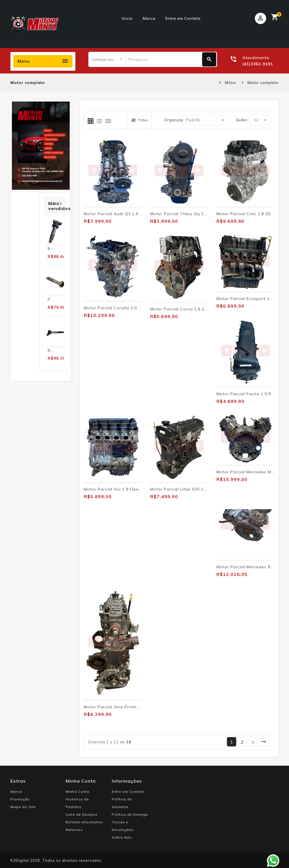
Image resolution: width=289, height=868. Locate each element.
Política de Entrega (130, 814)
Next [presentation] (61, 203)
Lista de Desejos (82, 814)
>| (264, 742)
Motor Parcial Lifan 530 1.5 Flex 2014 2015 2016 (201, 489)
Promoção (20, 799)
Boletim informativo (84, 822)
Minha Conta (78, 792)
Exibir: (243, 120)
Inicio (127, 18)
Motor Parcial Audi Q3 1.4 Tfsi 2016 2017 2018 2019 (139, 214)
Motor (231, 83)
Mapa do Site (23, 807)
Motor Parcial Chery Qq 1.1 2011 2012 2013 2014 (202, 214)
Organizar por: (179, 120)
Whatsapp (273, 861)
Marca (149, 18)
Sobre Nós (122, 837)
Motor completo (263, 83)
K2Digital (20, 860)
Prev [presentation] (53, 203)
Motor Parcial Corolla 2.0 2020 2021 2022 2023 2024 (139, 308)
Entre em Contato (183, 18)
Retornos (74, 830)
